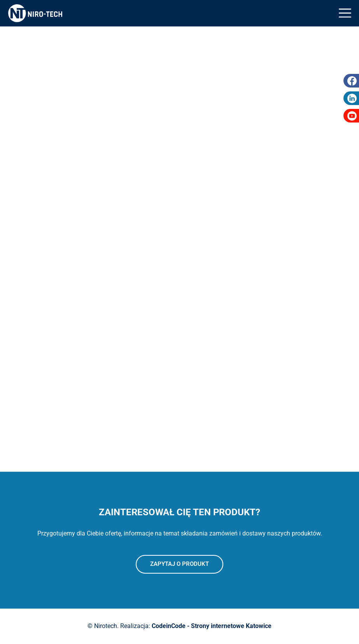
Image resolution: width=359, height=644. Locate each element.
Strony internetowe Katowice (231, 626)
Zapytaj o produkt (179, 564)
